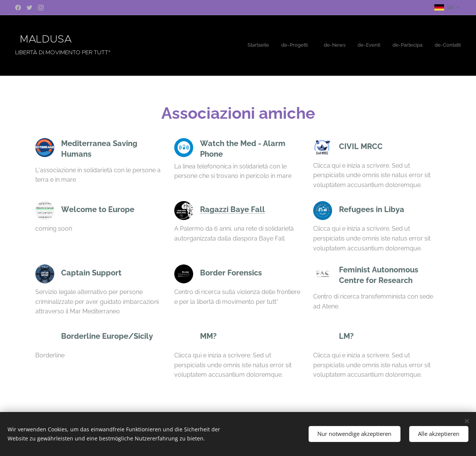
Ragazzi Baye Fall (232, 209)
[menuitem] (398, 46)
